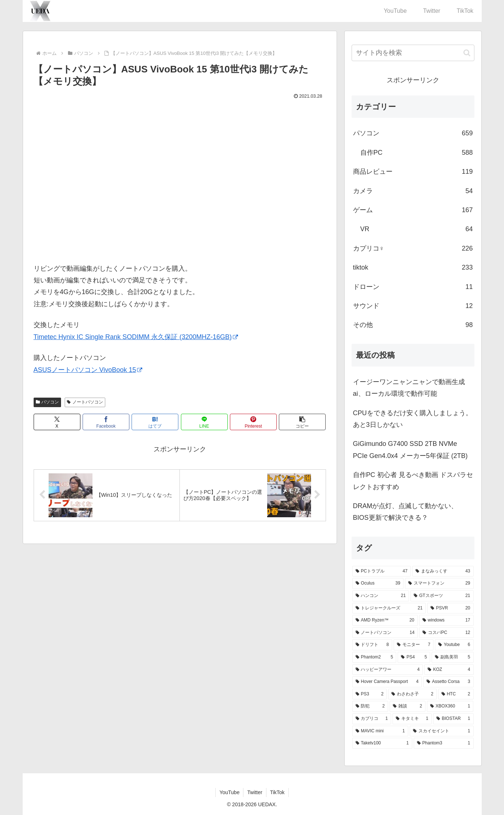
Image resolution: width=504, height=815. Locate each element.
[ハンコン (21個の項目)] (381, 596)
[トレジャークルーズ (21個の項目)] (389, 608)
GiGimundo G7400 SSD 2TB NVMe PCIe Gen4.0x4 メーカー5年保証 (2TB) (410, 450)
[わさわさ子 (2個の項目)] (412, 694)
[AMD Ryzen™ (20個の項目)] (385, 620)
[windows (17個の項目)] (446, 620)
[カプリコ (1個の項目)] (372, 719)
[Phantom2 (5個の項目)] (374, 657)
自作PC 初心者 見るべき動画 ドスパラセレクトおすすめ (413, 481)
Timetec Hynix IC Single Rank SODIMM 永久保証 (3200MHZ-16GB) (136, 337)
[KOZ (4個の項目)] (449, 670)
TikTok (277, 792)
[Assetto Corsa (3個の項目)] (448, 682)
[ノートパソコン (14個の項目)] (385, 633)
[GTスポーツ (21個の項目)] (442, 596)
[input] (413, 53)
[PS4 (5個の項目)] (414, 657)
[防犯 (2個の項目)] (370, 706)
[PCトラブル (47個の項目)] (382, 571)
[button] (302, 422)
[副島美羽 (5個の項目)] (452, 657)
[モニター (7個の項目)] (414, 645)
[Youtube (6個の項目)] (454, 645)
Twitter (255, 792)
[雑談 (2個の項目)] (408, 706)
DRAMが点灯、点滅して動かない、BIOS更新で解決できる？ (406, 512)
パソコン (48, 402)
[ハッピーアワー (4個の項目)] (388, 670)
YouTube (229, 792)
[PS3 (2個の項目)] (370, 694)
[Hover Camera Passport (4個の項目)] (387, 682)
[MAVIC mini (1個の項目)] (380, 731)
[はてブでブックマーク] (155, 422)
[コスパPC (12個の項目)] (446, 633)
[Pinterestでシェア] (253, 422)
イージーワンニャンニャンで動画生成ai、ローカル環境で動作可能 (409, 388)
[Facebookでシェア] (106, 422)
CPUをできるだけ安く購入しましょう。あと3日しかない (413, 419)
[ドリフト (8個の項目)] (372, 645)
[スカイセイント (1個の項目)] (442, 731)
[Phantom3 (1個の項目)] (444, 743)
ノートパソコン (85, 402)
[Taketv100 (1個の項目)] (382, 743)
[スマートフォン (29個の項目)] (439, 583)
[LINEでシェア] (204, 422)
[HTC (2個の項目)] (456, 694)
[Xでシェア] (57, 422)
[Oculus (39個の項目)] (378, 583)
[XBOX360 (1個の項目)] (450, 706)
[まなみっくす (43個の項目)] (443, 571)
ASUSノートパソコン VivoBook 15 (88, 370)
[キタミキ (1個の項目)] (412, 719)
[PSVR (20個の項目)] (450, 608)
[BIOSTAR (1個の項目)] (453, 719)
